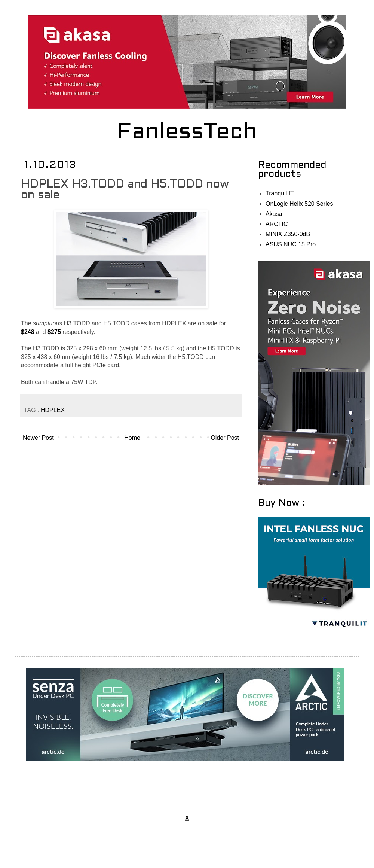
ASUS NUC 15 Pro (291, 244)
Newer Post (38, 438)
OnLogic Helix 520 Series (299, 204)
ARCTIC (277, 224)
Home (132, 438)
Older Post (225, 438)
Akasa (274, 214)
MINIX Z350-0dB (288, 234)
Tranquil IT (280, 193)
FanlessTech (187, 133)
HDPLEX (53, 410)
